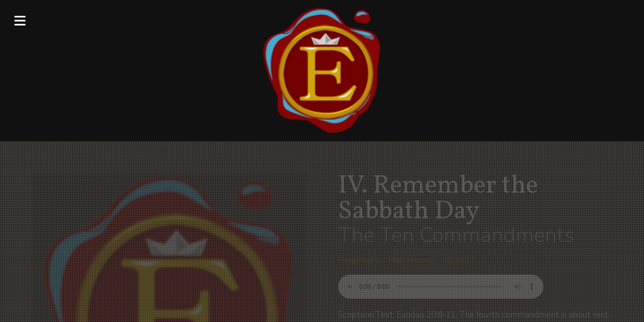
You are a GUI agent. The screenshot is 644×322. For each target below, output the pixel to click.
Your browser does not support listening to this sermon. (441, 287)
